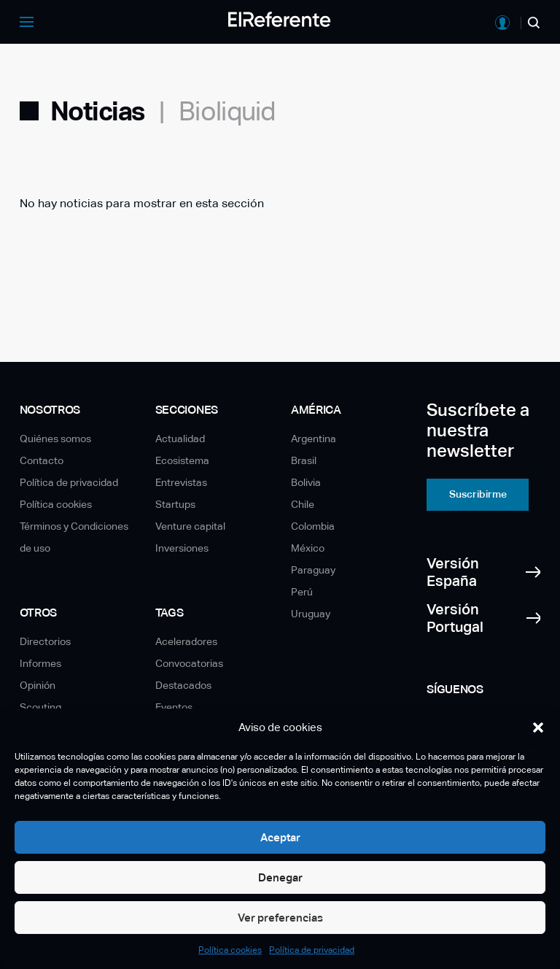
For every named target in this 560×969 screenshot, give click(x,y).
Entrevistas (181, 482)
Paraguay (313, 570)
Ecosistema (182, 460)
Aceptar (280, 837)
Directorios (45, 641)
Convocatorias (189, 663)
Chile (303, 504)
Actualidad (180, 439)
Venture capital (190, 526)
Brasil (304, 460)
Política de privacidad (312, 950)
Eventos (174, 707)
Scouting (40, 707)
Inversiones (182, 548)
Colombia (313, 526)
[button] (538, 727)
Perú (302, 592)
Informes (40, 663)
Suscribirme (478, 494)
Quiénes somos (55, 439)
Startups (175, 504)
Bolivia (306, 482)
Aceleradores (186, 641)
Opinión (38, 685)
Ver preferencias (280, 918)
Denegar (280, 877)
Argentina (314, 439)
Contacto (42, 460)
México (308, 548)
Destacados (183, 685)
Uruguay (311, 614)
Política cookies (230, 950)
